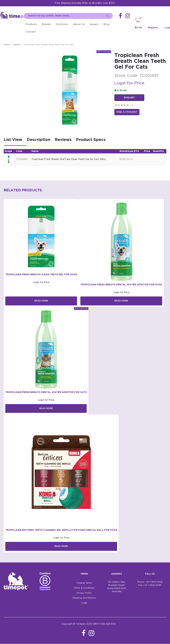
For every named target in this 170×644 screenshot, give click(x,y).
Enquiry (129, 98)
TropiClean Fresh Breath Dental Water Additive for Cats (46, 392)
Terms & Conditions (84, 588)
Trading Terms (84, 583)
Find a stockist (127, 112)
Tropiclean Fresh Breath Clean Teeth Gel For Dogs (41, 275)
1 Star (116, 105)
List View (13, 140)
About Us (79, 24)
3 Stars (122, 105)
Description (39, 140)
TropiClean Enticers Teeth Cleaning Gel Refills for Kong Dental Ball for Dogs (61, 530)
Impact (94, 24)
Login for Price (129, 83)
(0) (132, 105)
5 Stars (128, 105)
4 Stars (125, 105)
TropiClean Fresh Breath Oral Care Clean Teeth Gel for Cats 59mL (69, 159)
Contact (31, 32)
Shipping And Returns (84, 598)
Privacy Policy (84, 593)
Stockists (62, 24)
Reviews (63, 140)
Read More (41, 301)
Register (153, 28)
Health (17, 45)
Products (31, 24)
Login (84, 603)
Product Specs (91, 140)
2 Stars (119, 105)
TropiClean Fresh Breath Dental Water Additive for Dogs (121, 285)
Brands (46, 24)
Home (7, 45)
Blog (106, 24)
